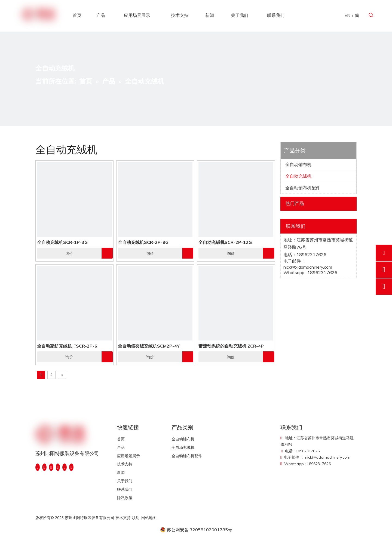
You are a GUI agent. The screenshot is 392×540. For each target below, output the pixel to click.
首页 (121, 439)
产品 (121, 447)
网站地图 (149, 518)
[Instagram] (65, 467)
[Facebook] (38, 467)
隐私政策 (125, 498)
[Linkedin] (44, 467)
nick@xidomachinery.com (308, 267)
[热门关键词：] (371, 15)
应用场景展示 (128, 456)
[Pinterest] (71, 467)
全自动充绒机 (298, 176)
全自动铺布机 (298, 164)
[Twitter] (51, 467)
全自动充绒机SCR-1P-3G (62, 242)
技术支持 (125, 464)
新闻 (121, 472)
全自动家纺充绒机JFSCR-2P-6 (67, 346)
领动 (136, 518)
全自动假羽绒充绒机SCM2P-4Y (149, 346)
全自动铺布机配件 (303, 188)
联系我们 (125, 489)
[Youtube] (58, 467)
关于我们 (125, 481)
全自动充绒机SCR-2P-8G (143, 242)
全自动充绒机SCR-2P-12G (225, 242)
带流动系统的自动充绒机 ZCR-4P (231, 346)
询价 (55, 253)
